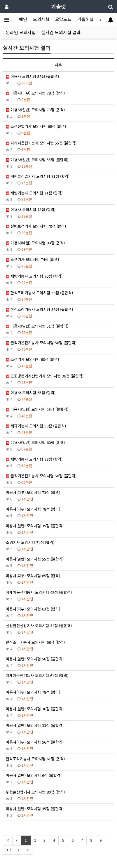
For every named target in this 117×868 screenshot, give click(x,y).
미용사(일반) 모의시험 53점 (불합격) (37, 409)
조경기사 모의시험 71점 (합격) (30, 542)
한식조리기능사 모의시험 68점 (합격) (35, 642)
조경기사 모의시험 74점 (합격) (32, 259)
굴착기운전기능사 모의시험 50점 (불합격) (41, 476)
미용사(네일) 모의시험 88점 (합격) (35, 243)
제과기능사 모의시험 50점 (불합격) (36, 426)
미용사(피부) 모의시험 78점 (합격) (35, 93)
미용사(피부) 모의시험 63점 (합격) (33, 609)
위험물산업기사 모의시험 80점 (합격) (35, 792)
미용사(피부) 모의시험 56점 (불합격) (35, 742)
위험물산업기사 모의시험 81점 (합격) (38, 176)
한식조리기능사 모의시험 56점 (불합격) (39, 293)
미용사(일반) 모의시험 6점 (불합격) (34, 775)
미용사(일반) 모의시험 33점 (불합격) (35, 725)
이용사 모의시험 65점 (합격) (31, 393)
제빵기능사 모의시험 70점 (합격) (34, 276)
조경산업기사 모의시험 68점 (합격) (36, 126)
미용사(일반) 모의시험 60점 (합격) (35, 442)
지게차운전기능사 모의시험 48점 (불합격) (39, 592)
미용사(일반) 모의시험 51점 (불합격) (37, 326)
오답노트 (63, 19)
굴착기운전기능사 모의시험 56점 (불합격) (41, 343)
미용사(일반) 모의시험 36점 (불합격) (35, 709)
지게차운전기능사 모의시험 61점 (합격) (37, 675)
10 (8, 850)
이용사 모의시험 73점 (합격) (31, 209)
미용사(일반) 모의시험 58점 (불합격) (35, 659)
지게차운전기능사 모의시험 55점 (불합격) (41, 143)
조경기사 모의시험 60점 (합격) (32, 359)
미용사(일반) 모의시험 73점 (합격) (35, 110)
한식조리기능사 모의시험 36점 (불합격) (39, 309)
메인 (23, 19)
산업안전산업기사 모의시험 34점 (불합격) (39, 626)
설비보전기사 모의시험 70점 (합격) (36, 226)
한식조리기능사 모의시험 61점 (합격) (35, 759)
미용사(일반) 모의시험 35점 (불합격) (35, 526)
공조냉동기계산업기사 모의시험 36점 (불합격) (45, 376)
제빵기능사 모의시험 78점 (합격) (34, 459)
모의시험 (41, 19)
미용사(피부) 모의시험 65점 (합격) (33, 576)
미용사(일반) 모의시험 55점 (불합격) (37, 160)
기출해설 (85, 19)
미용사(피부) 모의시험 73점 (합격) (33, 492)
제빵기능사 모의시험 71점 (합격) (34, 193)
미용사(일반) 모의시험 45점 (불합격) (35, 809)
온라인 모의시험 (21, 32)
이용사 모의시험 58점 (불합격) (32, 76)
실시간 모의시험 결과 (61, 32)
